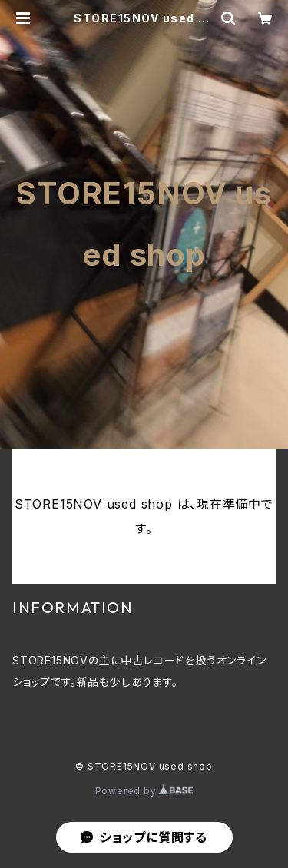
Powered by (144, 791)
